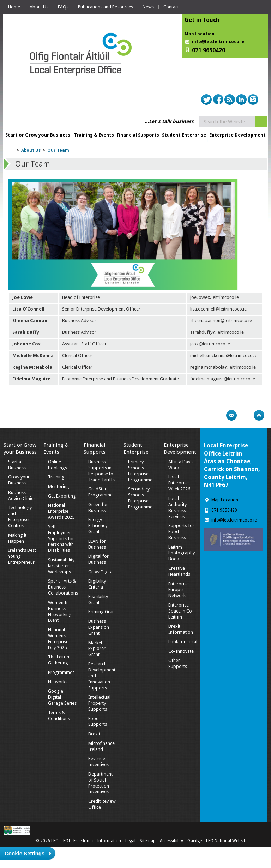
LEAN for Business (97, 544)
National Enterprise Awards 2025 (61, 511)
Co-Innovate (181, 651)
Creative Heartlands (179, 571)
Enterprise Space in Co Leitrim (180, 611)
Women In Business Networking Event (60, 611)
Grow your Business (19, 480)
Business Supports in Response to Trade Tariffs (101, 471)
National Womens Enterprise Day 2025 (58, 639)
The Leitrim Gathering (59, 660)
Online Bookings (58, 465)
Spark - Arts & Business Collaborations (63, 587)
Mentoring (59, 486)
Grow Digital (101, 572)
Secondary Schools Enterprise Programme (140, 498)
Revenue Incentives (98, 761)
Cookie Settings (25, 853)
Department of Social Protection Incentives (100, 783)
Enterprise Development (237, 135)
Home (14, 7)
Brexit (94, 734)
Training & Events (94, 135)
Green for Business (98, 507)
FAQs (63, 7)
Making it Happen (17, 538)
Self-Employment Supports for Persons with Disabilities (61, 539)
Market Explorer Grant (97, 649)
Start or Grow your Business (38, 135)
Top (259, 415)
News (148, 7)
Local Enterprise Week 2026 (179, 483)
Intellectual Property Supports (99, 703)
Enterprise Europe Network (179, 590)
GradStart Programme (100, 492)
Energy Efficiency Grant (98, 526)
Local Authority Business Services (177, 507)
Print (218, 415)
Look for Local (183, 642)
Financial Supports (138, 135)
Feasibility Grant (98, 599)
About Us (39, 7)
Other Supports (178, 663)
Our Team (58, 150)
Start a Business (17, 465)
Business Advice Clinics (22, 495)
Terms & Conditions (59, 716)
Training (56, 477)
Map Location (200, 34)
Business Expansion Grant (99, 627)
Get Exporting (62, 496)
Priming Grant (102, 612)
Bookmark (245, 415)
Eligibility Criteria (97, 584)
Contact (171, 7)
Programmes (61, 672)
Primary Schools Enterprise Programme (140, 471)
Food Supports (98, 722)
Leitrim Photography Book (182, 553)
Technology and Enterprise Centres (20, 517)
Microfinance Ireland (101, 746)
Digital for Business (98, 559)
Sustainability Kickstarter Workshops (61, 566)
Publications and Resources (106, 7)
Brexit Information (181, 629)
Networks (58, 682)
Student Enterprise (184, 135)
